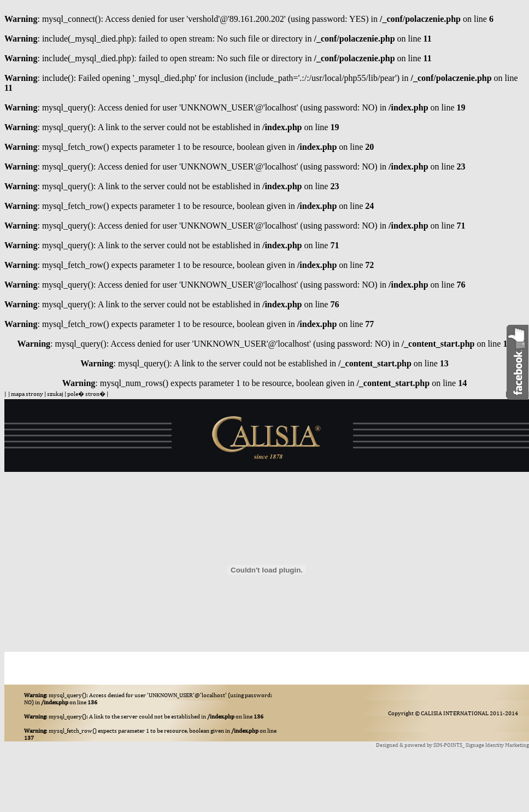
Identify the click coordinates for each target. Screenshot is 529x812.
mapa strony (27, 394)
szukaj (55, 394)
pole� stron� (86, 394)
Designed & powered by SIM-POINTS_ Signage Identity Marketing (452, 745)
